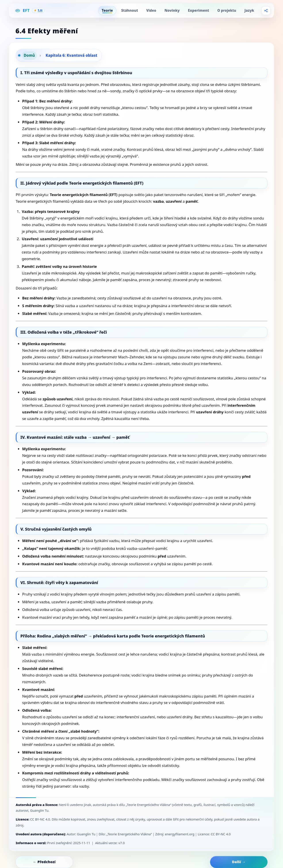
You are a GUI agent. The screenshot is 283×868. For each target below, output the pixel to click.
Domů (29, 55)
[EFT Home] (30, 11)
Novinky (172, 10)
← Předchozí (44, 862)
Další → (239, 862)
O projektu (227, 10)
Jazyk (249, 10)
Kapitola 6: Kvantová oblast (71, 55)
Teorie (107, 10)
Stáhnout (130, 10)
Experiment (198, 10)
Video (151, 10)
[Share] (266, 11)
